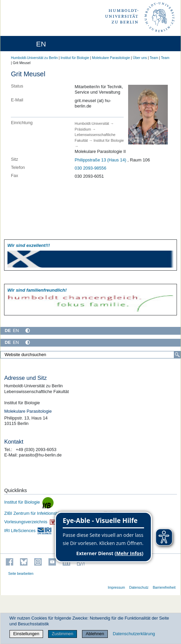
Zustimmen (63, 634)
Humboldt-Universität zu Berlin (34, 58)
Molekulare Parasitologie (111, 58)
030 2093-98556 (90, 168)
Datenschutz (139, 588)
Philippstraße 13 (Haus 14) (100, 160)
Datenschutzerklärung (134, 634)
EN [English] (16, 330)
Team (154, 58)
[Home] (24, 44)
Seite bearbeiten (21, 574)
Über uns (140, 58)
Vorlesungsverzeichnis (33, 522)
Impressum (116, 588)
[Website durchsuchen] (90, 355)
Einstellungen (26, 634)
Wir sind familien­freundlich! (37, 290)
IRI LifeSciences (28, 531)
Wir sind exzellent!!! (29, 245)
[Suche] (177, 355)
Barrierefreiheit (164, 588)
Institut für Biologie (75, 58)
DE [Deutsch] (8, 330)
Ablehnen (95, 634)
